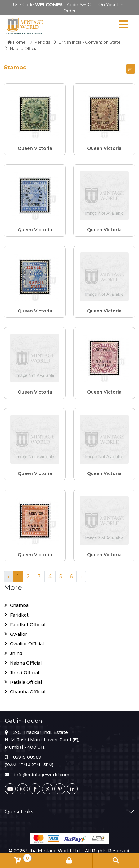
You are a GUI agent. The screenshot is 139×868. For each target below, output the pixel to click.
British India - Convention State (90, 42)
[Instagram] (22, 789)
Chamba (19, 605)
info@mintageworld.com (42, 775)
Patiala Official (26, 682)
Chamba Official (28, 692)
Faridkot (19, 615)
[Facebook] (35, 789)
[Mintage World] (25, 26)
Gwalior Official (27, 644)
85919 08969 (27, 757)
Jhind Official (25, 673)
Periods (42, 42)
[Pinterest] (60, 789)
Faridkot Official (28, 625)
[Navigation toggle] (123, 26)
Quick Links (19, 812)
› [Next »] (81, 576)
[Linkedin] (72, 789)
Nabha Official (26, 663)
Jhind (16, 653)
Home (17, 42)
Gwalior (18, 634)
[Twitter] (47, 789)
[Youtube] (10, 789)
